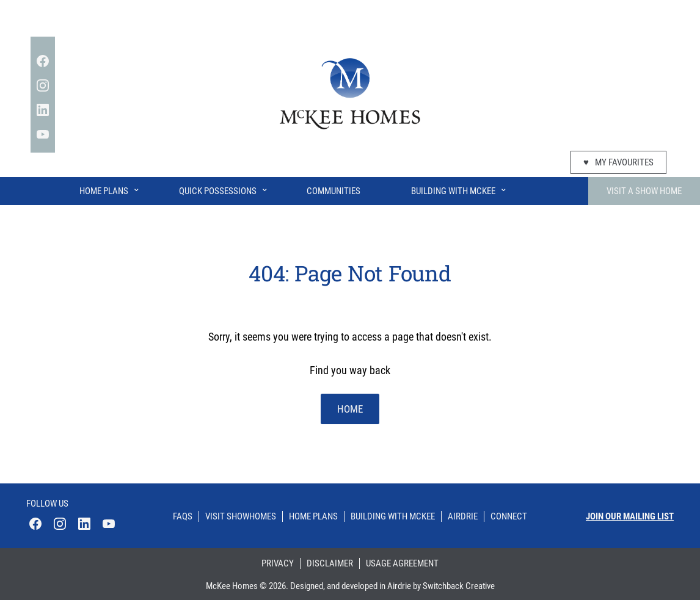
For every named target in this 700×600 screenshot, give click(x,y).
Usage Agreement (402, 563)
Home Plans (110, 188)
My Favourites (618, 162)
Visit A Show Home (644, 191)
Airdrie (463, 516)
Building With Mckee (393, 516)
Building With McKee (459, 188)
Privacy (278, 563)
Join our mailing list (630, 516)
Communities (334, 191)
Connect (509, 516)
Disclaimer (330, 563)
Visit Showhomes (241, 516)
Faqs (183, 516)
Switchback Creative (459, 586)
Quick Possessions (224, 188)
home (350, 409)
